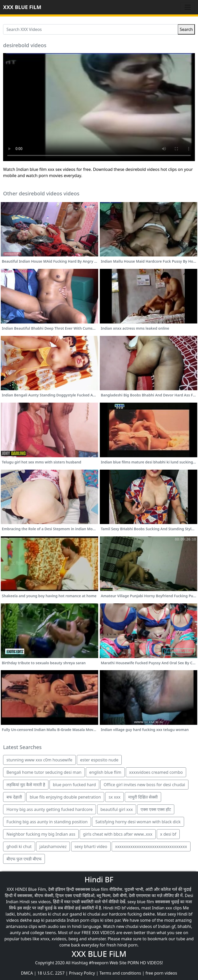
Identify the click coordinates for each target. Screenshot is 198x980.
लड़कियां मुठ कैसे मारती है (26, 785)
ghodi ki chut (19, 846)
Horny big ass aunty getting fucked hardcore (49, 809)
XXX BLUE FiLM (22, 7)
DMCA (27, 973)
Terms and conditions (120, 973)
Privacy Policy (82, 973)
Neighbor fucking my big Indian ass (41, 834)
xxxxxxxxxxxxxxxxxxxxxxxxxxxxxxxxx (151, 846)
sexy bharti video (91, 846)
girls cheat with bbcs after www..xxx (118, 834)
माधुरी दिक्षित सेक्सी (143, 797)
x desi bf (168, 834)
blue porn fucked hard (74, 785)
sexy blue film (141, 902)
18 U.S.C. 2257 (51, 973)
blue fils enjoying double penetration (65, 797)
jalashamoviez (53, 846)
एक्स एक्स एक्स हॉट (156, 809)
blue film (100, 889)
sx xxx (114, 797)
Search (186, 29)
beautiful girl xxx (117, 809)
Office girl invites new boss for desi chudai (144, 785)
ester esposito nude (99, 760)
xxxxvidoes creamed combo (156, 772)
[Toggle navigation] (188, 7)
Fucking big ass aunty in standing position (47, 822)
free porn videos (161, 973)
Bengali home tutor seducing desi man (44, 772)
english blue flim (105, 772)
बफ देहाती (14, 797)
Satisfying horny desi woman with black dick (138, 822)
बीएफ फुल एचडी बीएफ (24, 859)
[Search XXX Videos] (90, 29)
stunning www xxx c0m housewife (39, 760)
